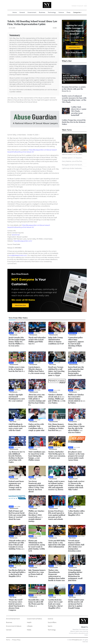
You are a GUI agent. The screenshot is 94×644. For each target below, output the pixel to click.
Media (29, 630)
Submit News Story (74, 47)
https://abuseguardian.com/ (23, 241)
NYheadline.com (77, 640)
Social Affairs (52, 622)
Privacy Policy (16, 640)
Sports (50, 626)
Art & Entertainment (13, 619)
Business (42, 12)
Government (32, 12)
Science (61, 12)
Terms (8, 640)
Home (15, 12)
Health (29, 622)
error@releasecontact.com (18, 255)
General (22, 12)
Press (68, 12)
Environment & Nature (14, 626)
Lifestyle (30, 626)
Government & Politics (35, 619)
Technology (52, 12)
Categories (77, 12)
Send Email (16, 235)
